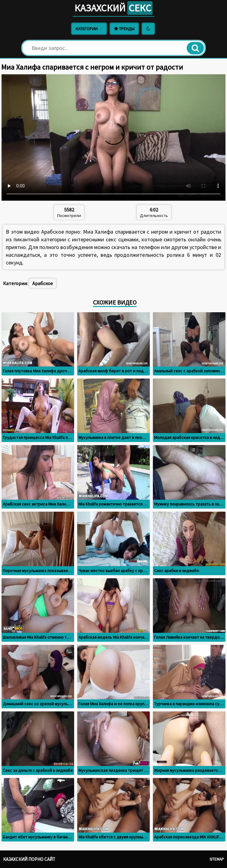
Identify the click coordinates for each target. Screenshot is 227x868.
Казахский (113, 8)
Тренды (124, 29)
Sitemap (217, 859)
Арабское (43, 283)
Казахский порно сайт (29, 859)
